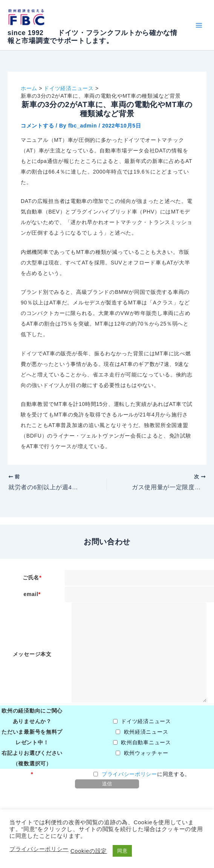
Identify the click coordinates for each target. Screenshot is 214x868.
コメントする (37, 126)
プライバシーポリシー (129, 774)
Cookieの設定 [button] (89, 851)
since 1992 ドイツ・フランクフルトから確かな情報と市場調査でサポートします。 (92, 37)
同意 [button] (122, 851)
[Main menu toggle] (199, 25)
